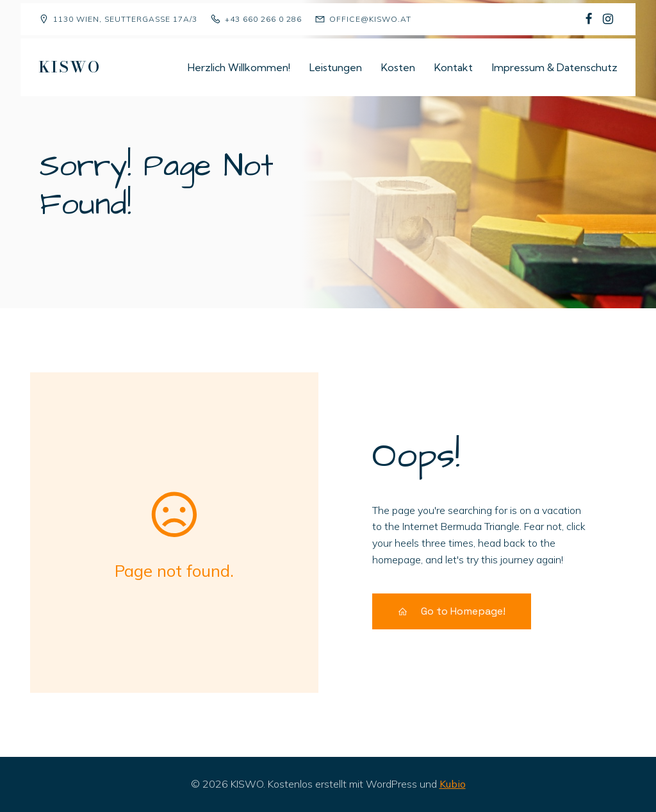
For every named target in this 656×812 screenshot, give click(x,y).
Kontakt (454, 67)
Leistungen (336, 67)
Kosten (398, 67)
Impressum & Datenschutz (555, 67)
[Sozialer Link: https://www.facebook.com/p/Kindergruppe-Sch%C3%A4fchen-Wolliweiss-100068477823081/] (589, 19)
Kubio (453, 784)
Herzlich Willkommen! (239, 67)
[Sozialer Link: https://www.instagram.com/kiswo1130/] (608, 19)
